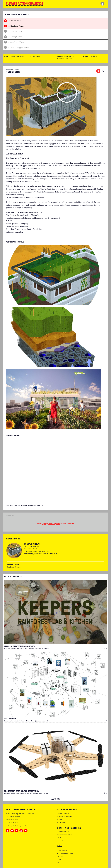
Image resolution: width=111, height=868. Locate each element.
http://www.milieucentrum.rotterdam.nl (44, 554)
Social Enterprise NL (64, 841)
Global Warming (29, 505)
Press (59, 859)
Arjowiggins (61, 822)
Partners (60, 856)
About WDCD (62, 850)
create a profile (54, 524)
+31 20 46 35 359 (12, 823)
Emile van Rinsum (32, 544)
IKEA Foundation (63, 813)
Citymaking (15, 505)
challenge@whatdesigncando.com (18, 826)
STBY (59, 838)
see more (55, 799)
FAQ (59, 862)
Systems (94, 56)
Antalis (59, 819)
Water (38, 56)
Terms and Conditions (65, 853)
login (44, 524)
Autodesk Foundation (65, 816)
